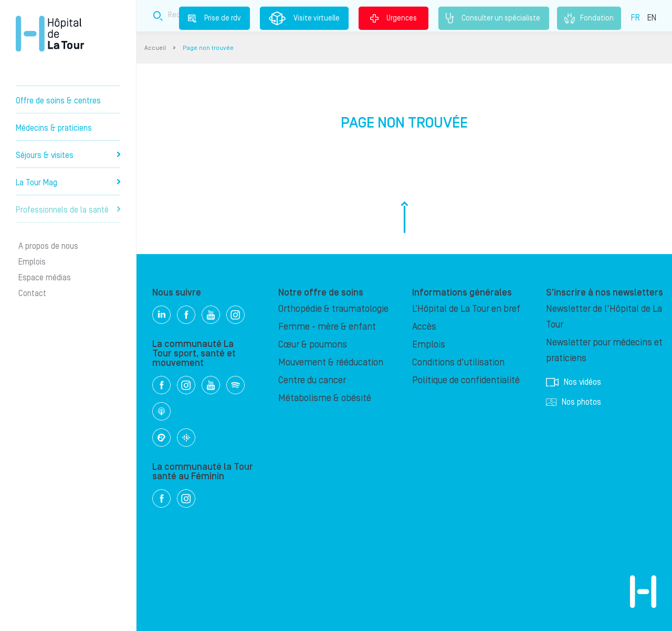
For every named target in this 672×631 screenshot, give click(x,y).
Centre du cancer (312, 380)
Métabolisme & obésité (325, 398)
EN (652, 17)
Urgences (393, 18)
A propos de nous (48, 246)
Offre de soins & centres (58, 101)
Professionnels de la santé (68, 210)
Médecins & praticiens (54, 128)
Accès (424, 327)
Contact (32, 293)
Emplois (32, 262)
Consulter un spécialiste (494, 18)
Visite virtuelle (304, 18)
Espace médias (45, 278)
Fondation (589, 18)
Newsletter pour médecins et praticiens (604, 350)
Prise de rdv (214, 18)
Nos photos (574, 402)
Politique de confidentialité (466, 380)
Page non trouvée (208, 48)
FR (636, 17)
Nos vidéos (574, 382)
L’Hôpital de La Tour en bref (466, 309)
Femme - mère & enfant (327, 327)
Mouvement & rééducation (331, 362)
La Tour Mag (68, 183)
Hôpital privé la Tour (50, 34)
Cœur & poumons (313, 345)
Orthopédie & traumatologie (333, 309)
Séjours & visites (68, 155)
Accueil (155, 48)
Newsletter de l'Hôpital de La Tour (604, 317)
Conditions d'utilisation (458, 362)
